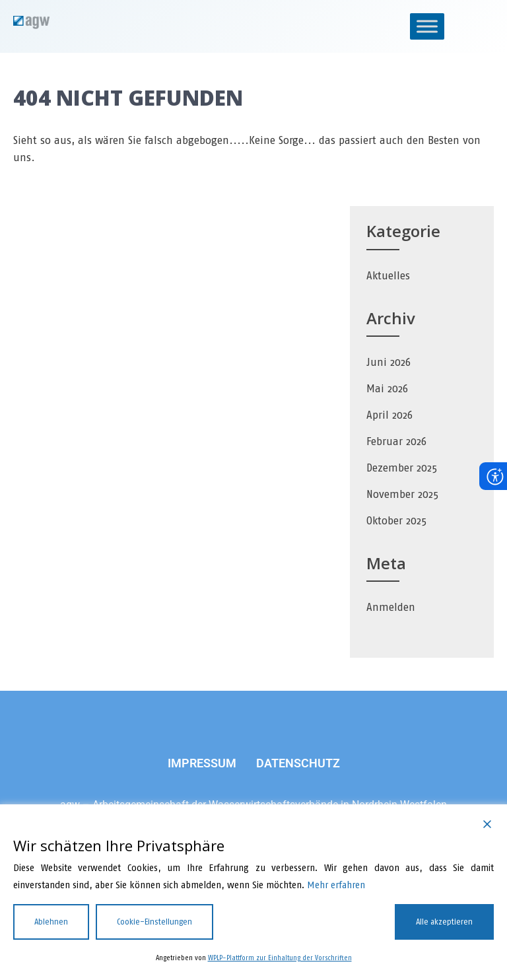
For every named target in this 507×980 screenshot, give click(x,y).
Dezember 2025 (402, 468)
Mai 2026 (387, 389)
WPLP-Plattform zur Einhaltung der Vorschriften (280, 958)
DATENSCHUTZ (298, 763)
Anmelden (391, 607)
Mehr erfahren (336, 885)
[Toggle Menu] (427, 26)
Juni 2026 (389, 362)
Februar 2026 (396, 441)
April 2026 (389, 415)
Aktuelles (388, 276)
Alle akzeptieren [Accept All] (444, 922)
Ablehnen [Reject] (51, 922)
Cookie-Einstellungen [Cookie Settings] (154, 922)
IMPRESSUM (202, 763)
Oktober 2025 (396, 521)
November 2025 (402, 494)
